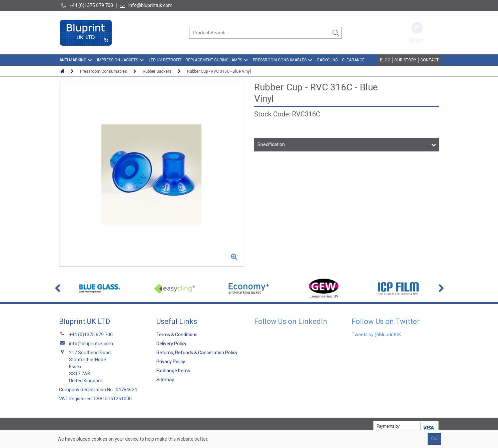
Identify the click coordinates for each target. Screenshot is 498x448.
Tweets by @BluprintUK (376, 335)
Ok (434, 439)
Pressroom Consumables (280, 60)
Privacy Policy (171, 362)
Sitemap (165, 380)
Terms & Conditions (177, 335)
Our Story (405, 60)
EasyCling (328, 60)
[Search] (336, 33)
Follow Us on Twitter (386, 321)
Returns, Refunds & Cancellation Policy (197, 353)
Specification (271, 144)
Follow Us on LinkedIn (291, 321)
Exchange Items (173, 371)
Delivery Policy (171, 344)
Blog (385, 60)
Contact (429, 60)
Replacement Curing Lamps (214, 60)
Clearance (353, 60)
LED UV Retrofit (165, 60)
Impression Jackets (118, 60)
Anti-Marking (73, 60)
